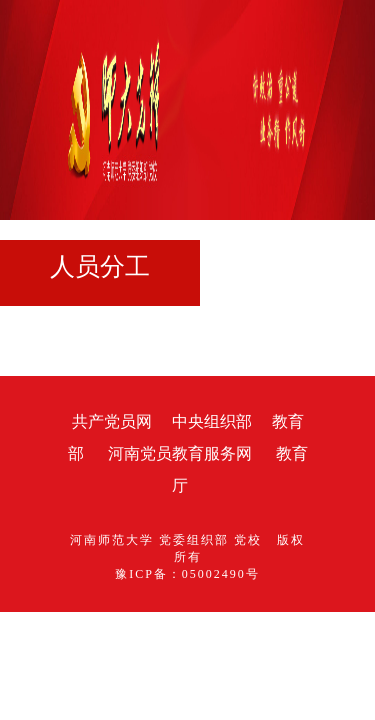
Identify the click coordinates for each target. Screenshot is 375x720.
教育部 (228, 421)
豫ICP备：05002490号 (187, 525)
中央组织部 (144, 421)
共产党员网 (44, 421)
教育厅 (216, 453)
